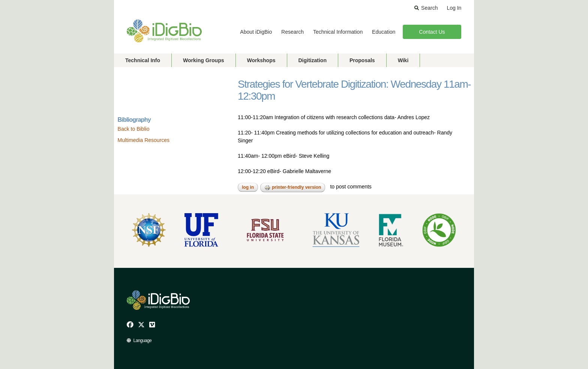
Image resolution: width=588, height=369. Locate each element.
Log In (454, 8)
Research (292, 32)
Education (384, 32)
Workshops (261, 60)
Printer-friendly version (293, 188)
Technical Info (143, 60)
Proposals (362, 60)
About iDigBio (256, 32)
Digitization (313, 60)
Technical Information (338, 32)
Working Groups (203, 60)
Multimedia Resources (144, 140)
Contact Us (432, 32)
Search (429, 8)
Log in (248, 187)
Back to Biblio (134, 129)
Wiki (403, 60)
